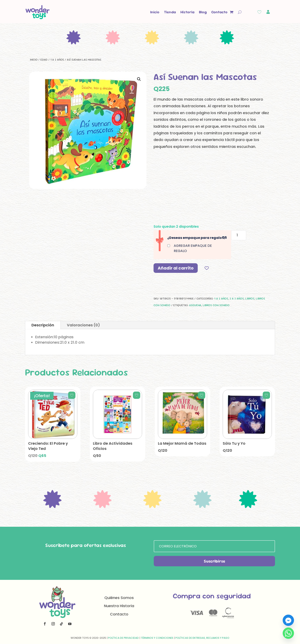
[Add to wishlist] (207, 268)
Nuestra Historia (119, 606)
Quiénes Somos (119, 598)
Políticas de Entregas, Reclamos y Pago (202, 638)
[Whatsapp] (288, 633)
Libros (250, 298)
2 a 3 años (237, 298)
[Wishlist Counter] (259, 12)
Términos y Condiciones (157, 638)
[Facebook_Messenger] (288, 620)
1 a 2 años (57, 60)
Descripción (43, 325)
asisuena (195, 305)
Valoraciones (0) (83, 325)
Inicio (155, 12)
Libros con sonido (216, 305)
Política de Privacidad (123, 638)
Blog (203, 12)
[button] (139, 79)
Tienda (170, 12)
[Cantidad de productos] (239, 235)
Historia (187, 12)
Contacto (219, 12)
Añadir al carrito (176, 268)
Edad (44, 60)
